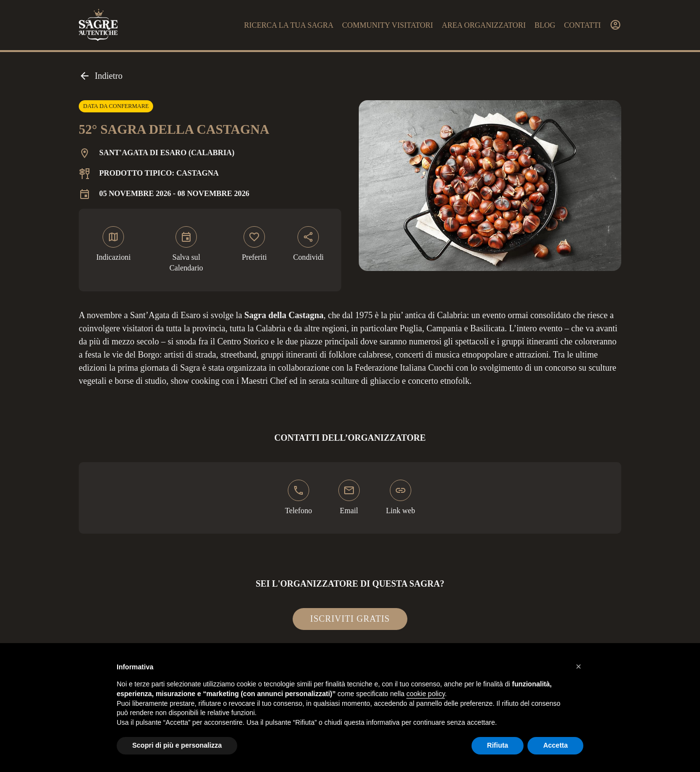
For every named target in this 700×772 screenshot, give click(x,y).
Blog (545, 25)
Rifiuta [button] (498, 745)
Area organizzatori (484, 25)
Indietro (101, 76)
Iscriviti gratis (350, 619)
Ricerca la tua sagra (289, 25)
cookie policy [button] (426, 694)
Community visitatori (388, 25)
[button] (578, 666)
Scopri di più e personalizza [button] (177, 745)
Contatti (582, 25)
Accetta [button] (555, 745)
